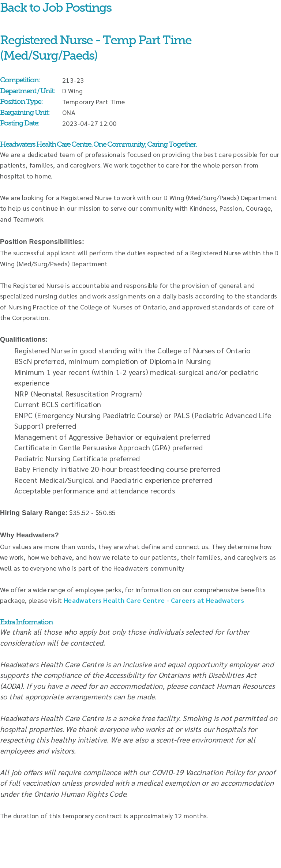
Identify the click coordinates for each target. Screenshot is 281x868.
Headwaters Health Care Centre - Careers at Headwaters (154, 600)
